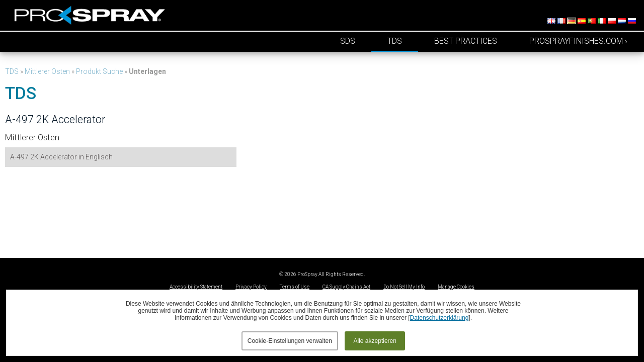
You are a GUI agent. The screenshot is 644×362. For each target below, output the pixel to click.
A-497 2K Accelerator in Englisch (61, 157)
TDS (395, 41)
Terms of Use (295, 287)
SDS (348, 41)
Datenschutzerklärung (439, 318)
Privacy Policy (251, 287)
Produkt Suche (99, 71)
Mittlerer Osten (47, 71)
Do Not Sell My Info (404, 287)
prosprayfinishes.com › (578, 41)
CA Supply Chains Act (346, 287)
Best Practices (466, 41)
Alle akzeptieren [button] (375, 341)
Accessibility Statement (196, 287)
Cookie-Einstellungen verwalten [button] (290, 341)
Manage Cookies (456, 287)
